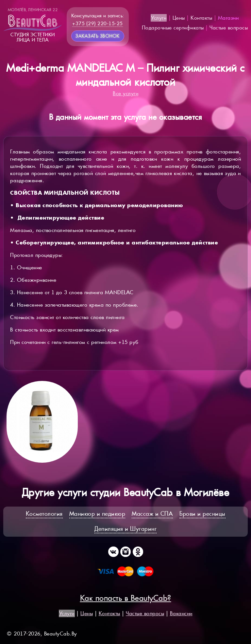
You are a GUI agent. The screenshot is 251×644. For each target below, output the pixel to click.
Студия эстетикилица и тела (33, 25)
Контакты (201, 18)
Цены (179, 18)
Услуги (159, 18)
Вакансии (181, 613)
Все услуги (125, 93)
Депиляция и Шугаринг (125, 529)
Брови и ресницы (202, 514)
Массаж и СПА (152, 514)
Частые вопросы (229, 28)
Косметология (44, 514)
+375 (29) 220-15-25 (98, 23)
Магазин (228, 18)
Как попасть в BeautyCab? (126, 598)
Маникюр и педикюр (97, 514)
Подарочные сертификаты (173, 28)
